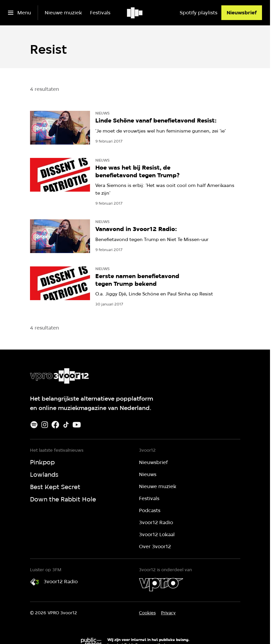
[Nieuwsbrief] (242, 13)
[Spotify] (34, 425)
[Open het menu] (19, 13)
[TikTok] (66, 425)
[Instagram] (45, 425)
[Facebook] (55, 425)
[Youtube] (77, 425)
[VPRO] (161, 585)
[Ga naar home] (135, 13)
